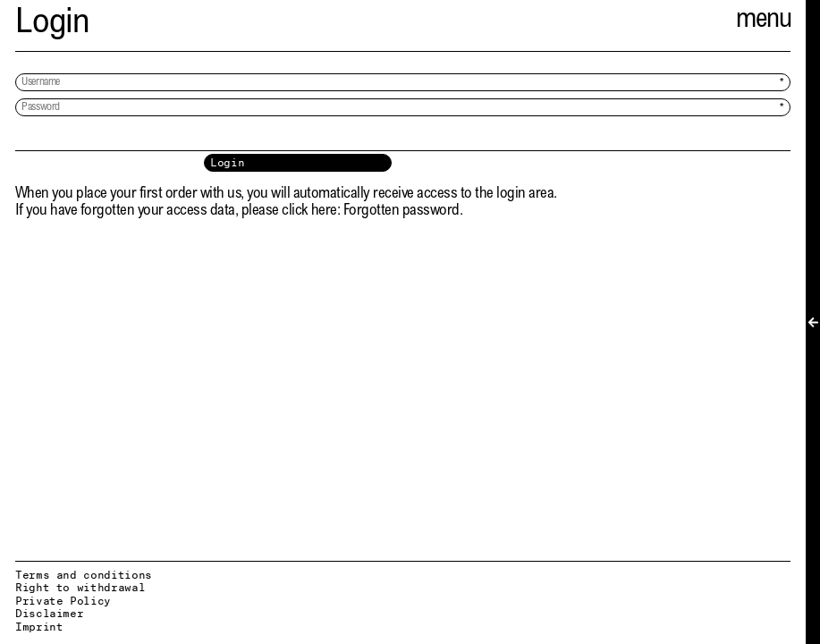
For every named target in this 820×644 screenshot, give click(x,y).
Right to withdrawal (80, 587)
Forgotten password (402, 212)
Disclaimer (49, 613)
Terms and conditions (84, 575)
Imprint (39, 627)
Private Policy (63, 601)
